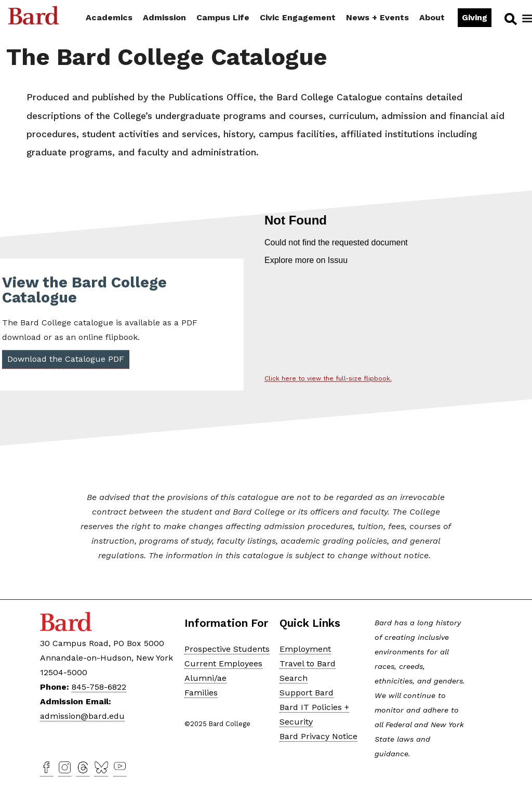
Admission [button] (164, 17)
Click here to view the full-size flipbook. (328, 379)
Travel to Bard (308, 663)
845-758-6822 (99, 687)
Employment (305, 649)
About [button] (432, 17)
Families (201, 693)
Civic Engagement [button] (298, 17)
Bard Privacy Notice (318, 736)
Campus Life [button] (223, 17)
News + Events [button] (377, 17)
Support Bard (307, 693)
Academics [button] (109, 17)
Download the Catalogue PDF (66, 359)
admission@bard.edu (82, 716)
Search (510, 19)
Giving (475, 17)
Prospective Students (227, 649)
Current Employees (223, 663)
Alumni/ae (205, 678)
